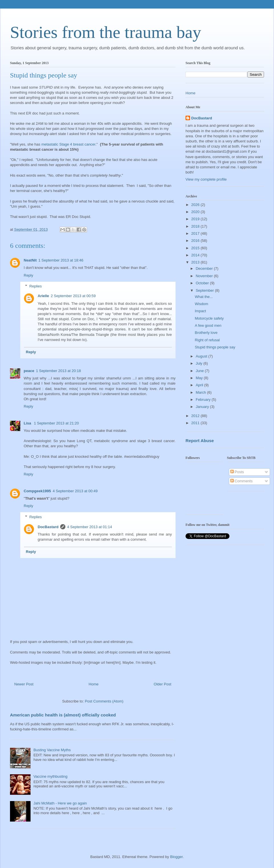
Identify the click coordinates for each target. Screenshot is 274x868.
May (200, 378)
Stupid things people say (215, 347)
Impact (200, 311)
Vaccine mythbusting (50, 776)
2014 (196, 255)
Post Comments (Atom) (104, 701)
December (205, 268)
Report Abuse (200, 441)
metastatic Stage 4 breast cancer (68, 144)
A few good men (208, 325)
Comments (241, 481)
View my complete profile (206, 179)
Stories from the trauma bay (106, 32)
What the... (204, 297)
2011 (196, 423)
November (205, 276)
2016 (196, 241)
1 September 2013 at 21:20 (57, 423)
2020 (196, 212)
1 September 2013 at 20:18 (59, 371)
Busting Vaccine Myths (52, 750)
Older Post (163, 684)
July (200, 363)
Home (94, 684)
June (200, 371)
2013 (196, 262)
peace (29, 371)
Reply (28, 275)
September (205, 290)
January (203, 407)
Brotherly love (206, 333)
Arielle (43, 296)
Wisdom (201, 304)
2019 (196, 219)
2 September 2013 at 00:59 (73, 296)
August (202, 356)
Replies (36, 286)
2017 (196, 233)
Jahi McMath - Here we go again (60, 803)
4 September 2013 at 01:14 (90, 527)
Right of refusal (207, 340)
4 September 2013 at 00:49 (75, 491)
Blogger (176, 857)
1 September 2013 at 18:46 (61, 260)
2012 (196, 416)
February (204, 400)
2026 (196, 205)
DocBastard (48, 527)
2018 (196, 226)
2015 (196, 248)
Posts (237, 472)
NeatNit (30, 260)
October (203, 283)
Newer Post (24, 684)
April (200, 385)
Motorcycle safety (209, 318)
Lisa (28, 423)
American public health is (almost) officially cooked (63, 715)
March (202, 392)
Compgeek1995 (37, 491)
